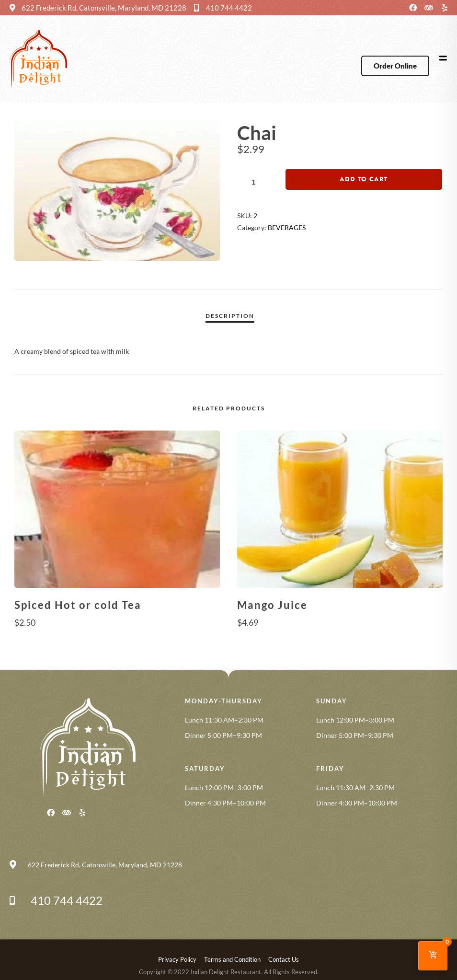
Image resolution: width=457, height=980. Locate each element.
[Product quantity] (257, 182)
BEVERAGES (287, 227)
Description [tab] (230, 316)
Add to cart (364, 179)
